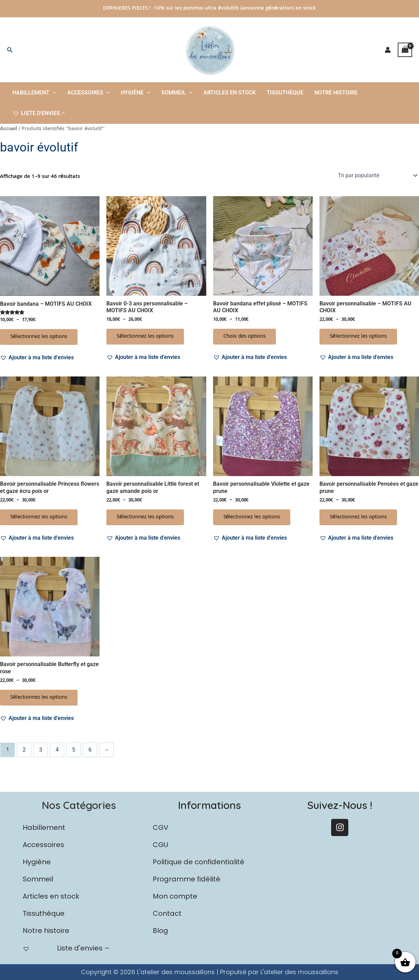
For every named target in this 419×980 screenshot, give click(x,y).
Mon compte (175, 896)
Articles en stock (230, 93)
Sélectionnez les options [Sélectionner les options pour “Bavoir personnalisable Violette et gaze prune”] (252, 517)
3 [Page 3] (41, 750)
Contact (167, 913)
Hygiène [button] (136, 93)
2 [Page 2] (24, 750)
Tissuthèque (285, 93)
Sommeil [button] (177, 93)
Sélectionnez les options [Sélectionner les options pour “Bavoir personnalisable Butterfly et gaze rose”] (39, 698)
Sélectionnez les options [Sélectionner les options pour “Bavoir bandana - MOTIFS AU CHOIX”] (39, 337)
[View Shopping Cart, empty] (405, 50)
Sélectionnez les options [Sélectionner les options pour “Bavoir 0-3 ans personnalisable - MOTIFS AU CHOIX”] (145, 337)
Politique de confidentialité (199, 862)
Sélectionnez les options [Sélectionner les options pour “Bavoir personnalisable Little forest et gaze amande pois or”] (145, 517)
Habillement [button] (34, 93)
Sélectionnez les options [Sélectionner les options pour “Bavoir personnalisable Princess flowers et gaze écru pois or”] (39, 517)
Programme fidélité (187, 879)
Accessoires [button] (89, 93)
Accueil (9, 128)
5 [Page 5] (74, 750)
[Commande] (377, 176)
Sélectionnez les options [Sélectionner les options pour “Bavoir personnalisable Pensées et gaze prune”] (358, 517)
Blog (160, 931)
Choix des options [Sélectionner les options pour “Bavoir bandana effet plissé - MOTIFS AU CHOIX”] (245, 337)
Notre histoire (336, 93)
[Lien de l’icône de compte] (388, 50)
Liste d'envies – (39, 113)
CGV (161, 827)
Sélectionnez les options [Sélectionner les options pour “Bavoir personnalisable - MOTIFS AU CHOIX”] (358, 337)
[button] (10, 50)
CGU (160, 845)
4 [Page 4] (57, 750)
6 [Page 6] (90, 750)
